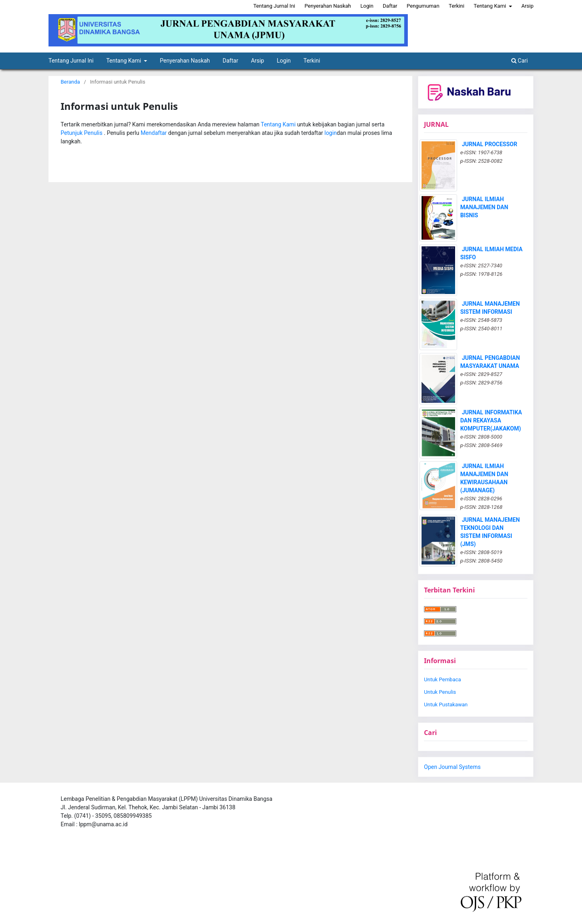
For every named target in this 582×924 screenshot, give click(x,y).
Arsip (257, 61)
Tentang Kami (124, 61)
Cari (520, 61)
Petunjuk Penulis (82, 133)
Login (284, 61)
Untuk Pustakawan (446, 705)
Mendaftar (154, 133)
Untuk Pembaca (443, 679)
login (331, 133)
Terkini (312, 61)
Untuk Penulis (440, 692)
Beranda (70, 82)
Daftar (231, 61)
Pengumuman (423, 6)
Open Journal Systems (452, 767)
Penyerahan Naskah (185, 61)
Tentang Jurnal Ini (71, 61)
